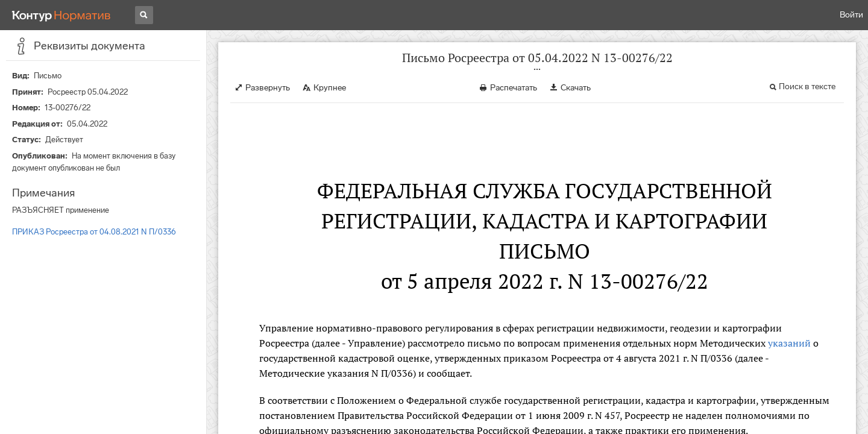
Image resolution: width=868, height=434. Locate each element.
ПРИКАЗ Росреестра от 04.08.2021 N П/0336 (94, 232)
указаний (789, 343)
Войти (851, 15)
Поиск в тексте (807, 86)
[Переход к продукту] (61, 15)
